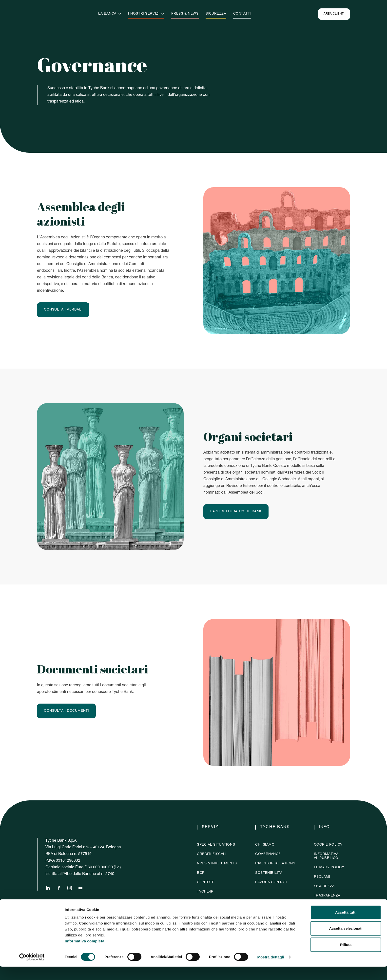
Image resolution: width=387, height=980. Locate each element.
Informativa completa (85, 954)
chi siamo (265, 845)
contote (206, 882)
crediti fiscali (212, 854)
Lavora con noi (271, 882)
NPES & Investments (217, 864)
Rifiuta (346, 958)
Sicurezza (324, 886)
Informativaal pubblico (326, 856)
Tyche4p (205, 892)
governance (268, 854)
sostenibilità (269, 873)
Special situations (216, 845)
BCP (201, 873)
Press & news (185, 14)
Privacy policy (329, 868)
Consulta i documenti (66, 711)
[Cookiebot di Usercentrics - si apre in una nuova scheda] (32, 970)
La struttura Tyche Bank (236, 512)
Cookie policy (328, 845)
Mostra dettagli (271, 970)
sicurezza (216, 14)
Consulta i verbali (63, 310)
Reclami (322, 877)
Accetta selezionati (346, 942)
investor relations (275, 864)
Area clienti (334, 14)
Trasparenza (327, 896)
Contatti (242, 14)
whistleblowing (331, 905)
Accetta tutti (346, 926)
